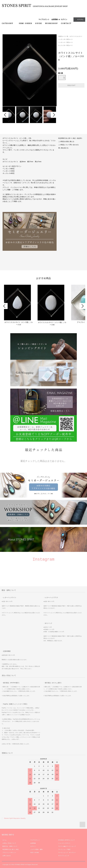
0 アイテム (79, 19)
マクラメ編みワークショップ (67, 846)
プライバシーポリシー (9, 853)
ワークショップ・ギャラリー (67, 853)
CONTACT (66, 23)
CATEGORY (9, 23)
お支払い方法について (9, 843)
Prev (5, 115)
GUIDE (39, 23)
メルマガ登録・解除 (37, 849)
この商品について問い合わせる (68, 145)
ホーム (5, 840)
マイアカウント (44, 19)
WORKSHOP (51, 23)
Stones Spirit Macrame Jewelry (15, 818)
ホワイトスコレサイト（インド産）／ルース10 (19, 323)
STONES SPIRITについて (67, 840)
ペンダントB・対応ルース (65, 39)
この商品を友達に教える (66, 142)
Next (54, 115)
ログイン (64, 19)
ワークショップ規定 (64, 849)
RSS (32, 853)
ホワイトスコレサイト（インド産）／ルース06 (52, 324)
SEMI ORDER (25, 23)
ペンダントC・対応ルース (65, 42)
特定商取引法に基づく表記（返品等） (71, 138)
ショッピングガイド (64, 843)
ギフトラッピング (64, 856)
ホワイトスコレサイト (76, 36)
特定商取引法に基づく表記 (11, 849)
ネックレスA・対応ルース (65, 45)
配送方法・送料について (10, 846)
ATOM (37, 853)
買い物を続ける (63, 148)
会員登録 (55, 19)
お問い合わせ (7, 856)
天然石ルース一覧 (63, 36)
